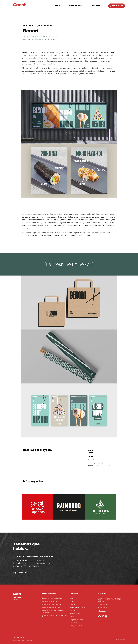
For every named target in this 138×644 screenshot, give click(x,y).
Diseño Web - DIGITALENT (20, 637)
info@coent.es (103, 608)
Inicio (57, 6)
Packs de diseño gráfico (77, 607)
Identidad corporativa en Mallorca (52, 598)
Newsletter (73, 623)
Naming (72, 617)
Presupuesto (74, 604)
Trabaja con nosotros (77, 626)
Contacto (95, 6)
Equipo (72, 601)
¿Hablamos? (117, 6)
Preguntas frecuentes (77, 620)
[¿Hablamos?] (15, 573)
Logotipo (73, 610)
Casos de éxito (75, 6)
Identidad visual (75, 614)
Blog (71, 598)
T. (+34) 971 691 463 (105, 605)
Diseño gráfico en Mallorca (50, 601)
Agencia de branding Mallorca (51, 607)
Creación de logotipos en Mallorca (52, 604)
